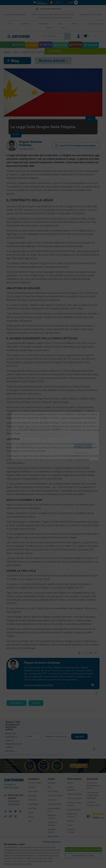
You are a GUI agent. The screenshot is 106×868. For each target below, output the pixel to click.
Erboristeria (32, 796)
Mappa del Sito (53, 836)
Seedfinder (52, 783)
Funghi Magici (33, 804)
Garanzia (70, 821)
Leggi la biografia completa (38, 685)
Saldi (30, 821)
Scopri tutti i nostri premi (78, 766)
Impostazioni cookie (83, 855)
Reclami (70, 825)
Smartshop (32, 800)
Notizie (36, 703)
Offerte (31, 817)
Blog (49, 787)
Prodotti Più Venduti (55, 796)
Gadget (31, 813)
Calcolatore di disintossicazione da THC (93, 786)
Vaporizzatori (33, 791)
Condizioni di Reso (74, 810)
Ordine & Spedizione (75, 794)
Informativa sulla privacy (52, 841)
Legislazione (17, 703)
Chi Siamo (51, 800)
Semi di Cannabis (35, 783)
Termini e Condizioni (75, 798)
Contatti (70, 783)
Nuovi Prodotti (53, 791)
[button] (12, 145)
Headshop (32, 787)
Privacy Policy (40, 755)
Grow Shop (32, 808)
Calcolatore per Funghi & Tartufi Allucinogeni (93, 795)
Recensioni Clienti (54, 804)
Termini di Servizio (52, 755)
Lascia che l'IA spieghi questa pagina (75, 146)
